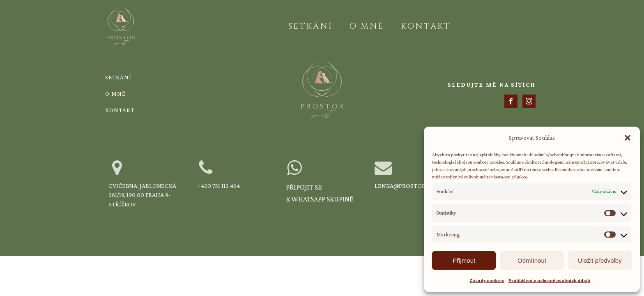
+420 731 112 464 (218, 186)
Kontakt (426, 26)
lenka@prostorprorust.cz (417, 186)
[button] (628, 138)
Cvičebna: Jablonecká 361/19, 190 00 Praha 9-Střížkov (142, 195)
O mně (367, 26)
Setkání (310, 26)
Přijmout (464, 260)
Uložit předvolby (600, 260)
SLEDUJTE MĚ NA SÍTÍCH (492, 85)
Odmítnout (532, 260)
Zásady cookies (487, 280)
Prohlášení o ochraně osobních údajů (549, 280)
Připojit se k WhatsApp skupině (320, 193)
